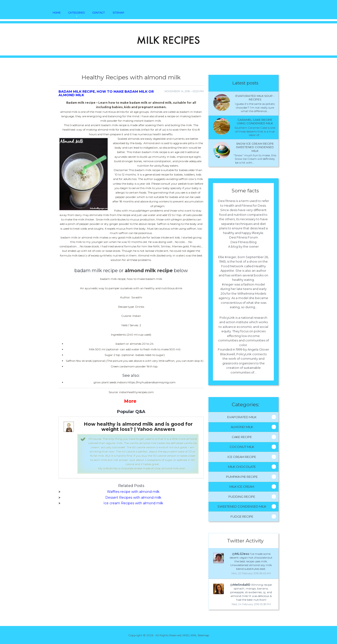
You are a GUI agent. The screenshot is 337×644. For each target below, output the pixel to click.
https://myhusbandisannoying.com (152, 382)
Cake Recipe (242, 437)
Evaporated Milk (242, 417)
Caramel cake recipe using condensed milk (255, 122)
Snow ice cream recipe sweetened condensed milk (255, 147)
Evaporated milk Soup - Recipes (255, 98)
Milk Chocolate (242, 467)
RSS (186, 635)
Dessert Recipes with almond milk (133, 498)
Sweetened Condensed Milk (242, 506)
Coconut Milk (242, 447)
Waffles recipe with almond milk (133, 492)
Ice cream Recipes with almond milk (133, 503)
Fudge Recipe (242, 516)
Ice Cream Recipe (242, 457)
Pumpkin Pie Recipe (242, 477)
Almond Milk (242, 427)
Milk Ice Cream (242, 487)
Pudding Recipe (242, 497)
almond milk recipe (149, 271)
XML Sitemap (200, 635)
